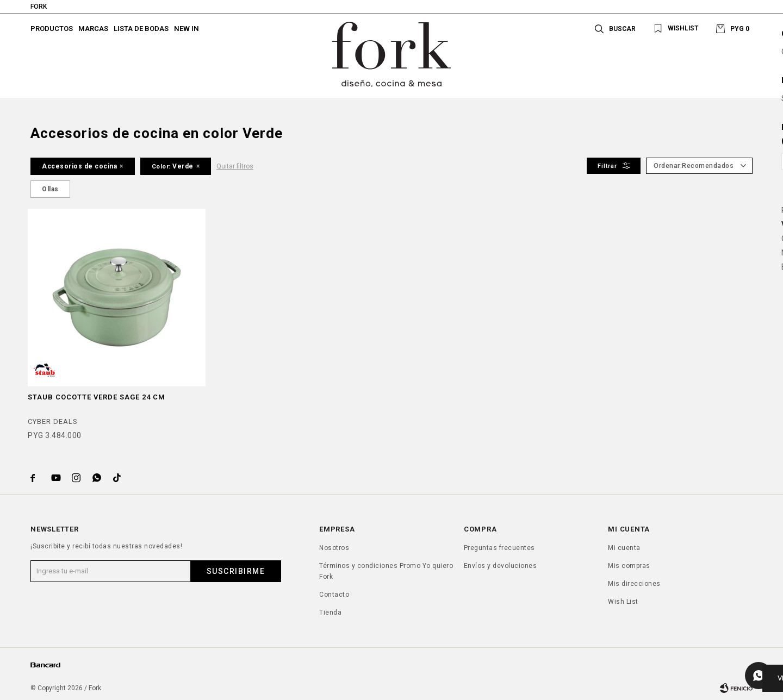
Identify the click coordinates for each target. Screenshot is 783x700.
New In (187, 29)
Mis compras (629, 566)
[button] (674, 29)
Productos (52, 29)
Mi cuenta (624, 548)
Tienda (330, 612)
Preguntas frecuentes (499, 548)
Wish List (623, 602)
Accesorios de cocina (79, 166)
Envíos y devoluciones (501, 566)
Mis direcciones (634, 584)
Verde (173, 166)
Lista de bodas (141, 29)
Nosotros (334, 548)
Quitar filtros (235, 166)
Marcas (93, 29)
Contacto (334, 595)
